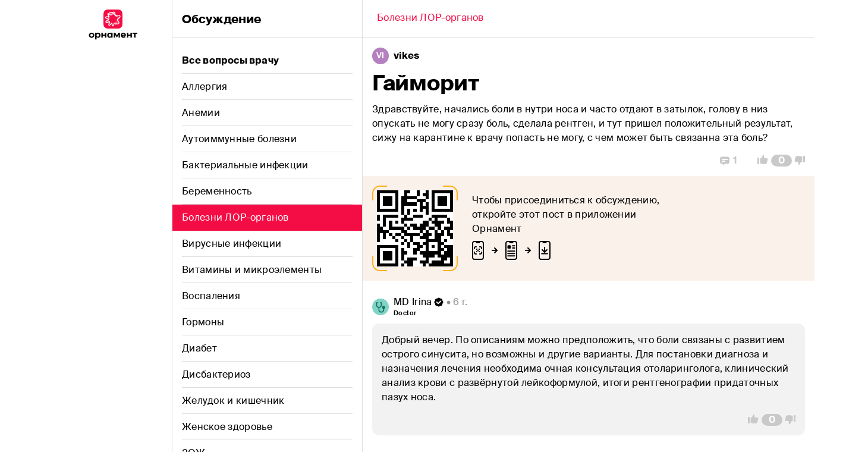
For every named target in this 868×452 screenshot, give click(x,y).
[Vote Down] (803, 161)
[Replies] (729, 161)
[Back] (430, 19)
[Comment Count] (781, 161)
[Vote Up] (759, 161)
